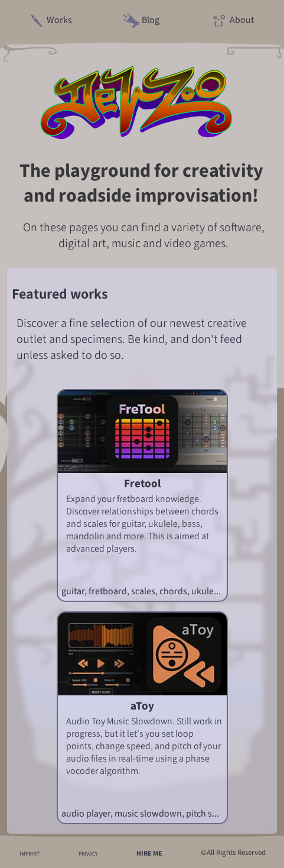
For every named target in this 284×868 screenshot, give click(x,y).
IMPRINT (30, 854)
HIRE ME (149, 853)
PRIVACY (88, 854)
